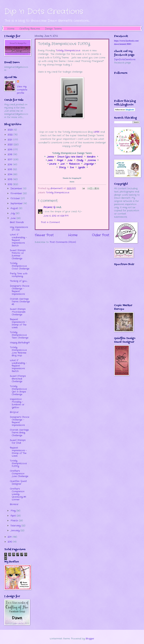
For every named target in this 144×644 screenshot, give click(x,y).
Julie (70, 160)
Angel (60, 160)
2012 (10, 184)
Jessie (51, 157)
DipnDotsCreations (125, 59)
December (17, 189)
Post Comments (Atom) (63, 242)
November (17, 193)
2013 (10, 179)
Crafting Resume (30, 29)
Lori (63, 164)
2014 (10, 174)
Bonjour (14, 412)
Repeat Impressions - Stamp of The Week (18, 323)
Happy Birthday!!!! (20, 343)
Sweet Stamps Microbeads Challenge (18, 312)
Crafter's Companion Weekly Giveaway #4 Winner (18, 494)
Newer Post (44, 235)
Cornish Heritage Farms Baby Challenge (19, 433)
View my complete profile (22, 90)
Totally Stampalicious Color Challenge (20, 266)
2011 (10, 537)
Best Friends (17, 222)
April (14, 516)
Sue (72, 167)
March (15, 521)
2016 (10, 165)
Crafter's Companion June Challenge (19, 474)
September (17, 203)
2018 (10, 154)
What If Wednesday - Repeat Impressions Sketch (18, 240)
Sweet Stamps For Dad (18, 442)
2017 (10, 160)
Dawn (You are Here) (70, 157)
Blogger (90, 639)
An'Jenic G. (49, 207)
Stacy (62, 167)
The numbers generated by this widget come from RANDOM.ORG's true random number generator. (124, 287)
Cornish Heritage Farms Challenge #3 (20, 302)
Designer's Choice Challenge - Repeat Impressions (20, 290)
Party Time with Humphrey (19, 275)
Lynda (82, 167)
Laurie (53, 164)
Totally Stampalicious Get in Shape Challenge (18, 390)
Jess (50, 160)
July (13, 213)
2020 (11, 145)
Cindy (80, 160)
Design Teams (53, 29)
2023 (11, 130)
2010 (10, 542)
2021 (10, 140)
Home (11, 29)
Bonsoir (14, 504)
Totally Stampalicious (68, 51)
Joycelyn (89, 164)
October (16, 198)
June (13, 218)
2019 (10, 150)
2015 (10, 169)
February (16, 526)
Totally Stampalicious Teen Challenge (19, 335)
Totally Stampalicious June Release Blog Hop (18, 351)
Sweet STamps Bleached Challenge (18, 379)
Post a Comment (50, 222)
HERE (96, 132)
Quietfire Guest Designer (18, 483)
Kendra (92, 157)
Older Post (101, 235)
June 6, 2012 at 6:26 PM (56, 216)
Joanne (92, 160)
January (15, 531)
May (13, 511)
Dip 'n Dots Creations (44, 12)
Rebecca (75, 164)
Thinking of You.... (19, 281)
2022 (11, 135)
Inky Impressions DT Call (19, 229)
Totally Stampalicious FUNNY (18, 463)
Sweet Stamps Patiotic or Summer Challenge (18, 254)
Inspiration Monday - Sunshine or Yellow (17, 403)
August (15, 208)
